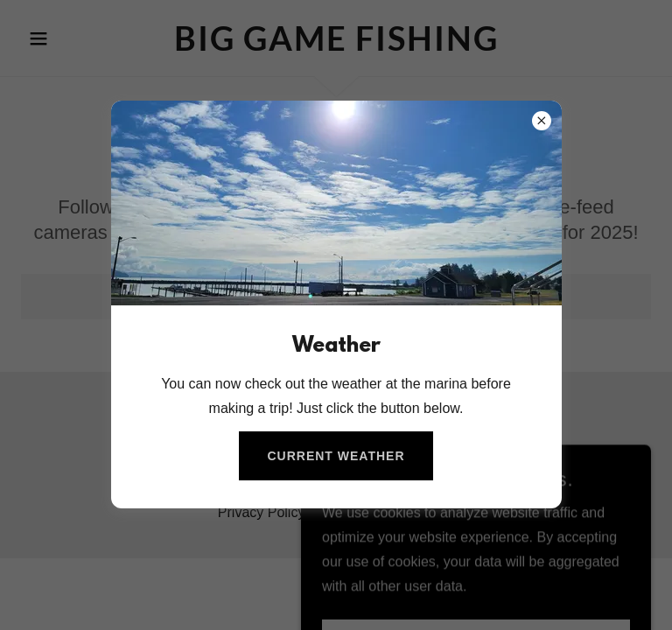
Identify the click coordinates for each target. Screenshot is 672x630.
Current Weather (336, 456)
